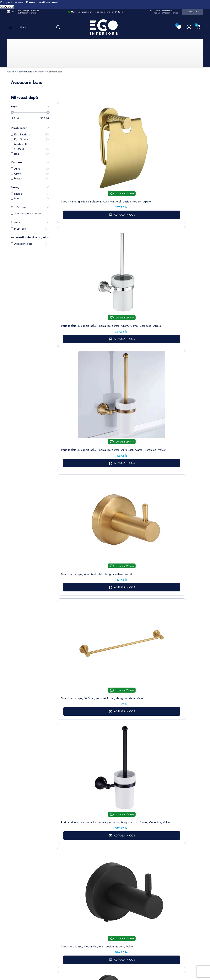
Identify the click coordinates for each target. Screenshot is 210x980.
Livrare (105, 861)
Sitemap (61, 861)
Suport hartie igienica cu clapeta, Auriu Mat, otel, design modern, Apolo (78, 166)
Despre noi (108, 877)
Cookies (84, 884)
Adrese (128, 879)
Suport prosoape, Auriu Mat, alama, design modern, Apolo (122, 515)
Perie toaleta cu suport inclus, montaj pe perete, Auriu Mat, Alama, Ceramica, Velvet (165, 167)
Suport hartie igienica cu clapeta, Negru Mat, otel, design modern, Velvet (122, 343)
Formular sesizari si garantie (37, 892)
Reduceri (106, 935)
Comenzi (129, 867)
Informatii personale (135, 861)
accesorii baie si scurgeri (159, 815)
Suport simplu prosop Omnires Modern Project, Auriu (122, 604)
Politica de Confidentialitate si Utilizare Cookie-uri (88, 871)
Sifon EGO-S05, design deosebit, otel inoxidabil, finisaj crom (165, 604)
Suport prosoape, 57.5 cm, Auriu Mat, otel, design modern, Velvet (122, 255)
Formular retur (26, 883)
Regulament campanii (108, 916)
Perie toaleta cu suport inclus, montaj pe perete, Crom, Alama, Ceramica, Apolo (122, 167)
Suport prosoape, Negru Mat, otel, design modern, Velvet (78, 343)
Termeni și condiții (107, 869)
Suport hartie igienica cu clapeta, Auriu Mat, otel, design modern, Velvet (78, 515)
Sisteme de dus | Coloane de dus (64, 904)
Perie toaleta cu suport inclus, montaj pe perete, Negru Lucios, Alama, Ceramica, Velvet (165, 256)
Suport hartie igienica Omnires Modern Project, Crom (165, 515)
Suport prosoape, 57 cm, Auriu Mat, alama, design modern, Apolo (165, 429)
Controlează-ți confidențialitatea (105, 948)
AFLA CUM (7, 7)
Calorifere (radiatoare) (63, 930)
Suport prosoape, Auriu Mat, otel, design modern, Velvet (78, 255)
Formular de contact (86, 892)
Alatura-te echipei (106, 927)
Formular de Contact (142, 957)
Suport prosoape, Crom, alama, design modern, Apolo (122, 429)
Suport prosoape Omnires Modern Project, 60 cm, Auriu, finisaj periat (78, 604)
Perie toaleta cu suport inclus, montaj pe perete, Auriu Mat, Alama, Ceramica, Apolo (122, 696)
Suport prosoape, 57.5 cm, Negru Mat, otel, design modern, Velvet (78, 694)
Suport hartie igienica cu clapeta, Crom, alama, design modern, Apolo (78, 429)
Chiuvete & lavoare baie (64, 890)
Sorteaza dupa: (129, 101)
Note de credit (132, 873)
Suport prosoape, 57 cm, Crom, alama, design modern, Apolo (165, 343)
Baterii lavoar (64, 867)
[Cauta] (58, 27)
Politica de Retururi (107, 896)
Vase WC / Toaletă (63, 919)
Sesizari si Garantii (107, 906)
